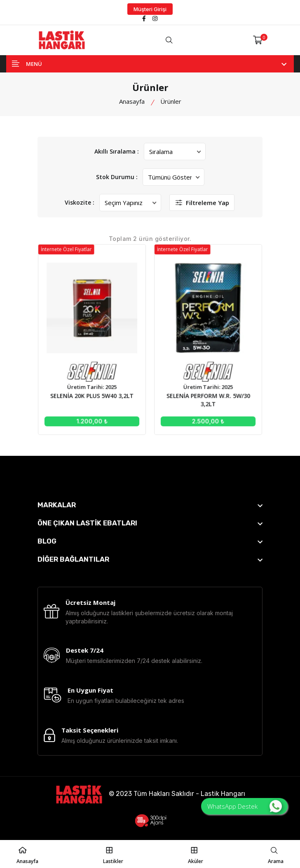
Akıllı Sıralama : (117, 151)
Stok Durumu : (117, 177)
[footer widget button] (150, 505)
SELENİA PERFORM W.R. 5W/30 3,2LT (204, 396)
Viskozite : (80, 202)
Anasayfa (132, 101)
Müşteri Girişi (150, 9)
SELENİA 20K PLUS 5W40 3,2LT (96, 392)
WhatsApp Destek (245, 806)
